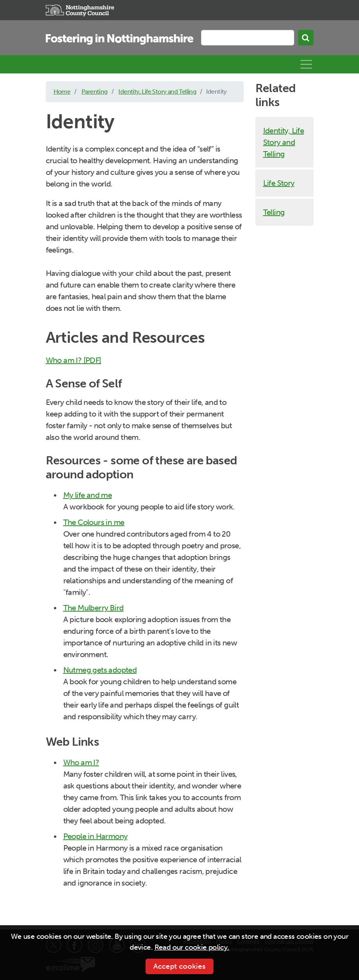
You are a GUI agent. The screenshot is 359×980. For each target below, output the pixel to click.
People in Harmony (95, 836)
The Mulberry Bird (94, 608)
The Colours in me (94, 522)
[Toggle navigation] (306, 65)
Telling (274, 212)
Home (62, 92)
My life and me (88, 495)
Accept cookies (179, 966)
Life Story (279, 183)
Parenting (95, 92)
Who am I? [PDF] (74, 360)
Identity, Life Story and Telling (157, 92)
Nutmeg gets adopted (100, 670)
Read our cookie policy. (192, 947)
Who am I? (81, 762)
